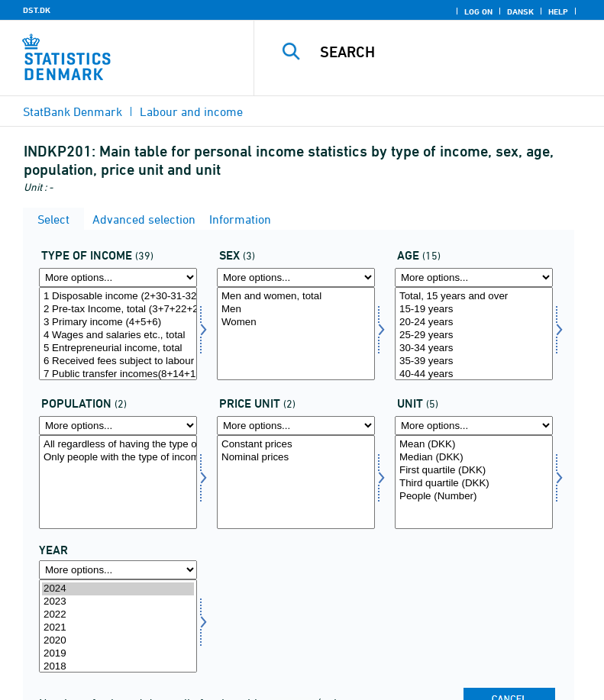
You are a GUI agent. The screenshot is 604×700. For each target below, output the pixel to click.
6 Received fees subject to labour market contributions (118, 361)
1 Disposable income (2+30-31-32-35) (118, 297)
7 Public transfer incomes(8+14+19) (118, 374)
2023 (118, 602)
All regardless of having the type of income (118, 445)
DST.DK (37, 10)
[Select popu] (118, 482)
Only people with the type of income (118, 458)
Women (296, 323)
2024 (118, 589)
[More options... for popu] (118, 426)
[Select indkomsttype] (118, 334)
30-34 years (474, 348)
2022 (118, 615)
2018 (118, 667)
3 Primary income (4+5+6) (118, 323)
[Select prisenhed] (296, 482)
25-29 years (474, 335)
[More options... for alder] (474, 277)
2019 (118, 654)
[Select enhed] (474, 482)
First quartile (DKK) (474, 471)
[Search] (452, 52)
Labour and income (191, 111)
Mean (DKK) (474, 445)
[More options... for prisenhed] (296, 426)
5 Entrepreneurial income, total (118, 348)
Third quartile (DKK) (474, 484)
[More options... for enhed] (474, 426)
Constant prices (296, 445)
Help (558, 11)
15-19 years (474, 310)
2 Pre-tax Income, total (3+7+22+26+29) (118, 310)
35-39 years (474, 361)
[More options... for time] (118, 570)
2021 (118, 628)
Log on (478, 11)
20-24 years (474, 323)
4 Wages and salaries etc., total (118, 335)
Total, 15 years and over (474, 297)
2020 (118, 641)
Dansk (520, 11)
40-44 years (474, 374)
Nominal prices (296, 458)
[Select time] (118, 626)
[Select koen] (296, 334)
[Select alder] (474, 334)
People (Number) (474, 497)
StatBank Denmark (73, 111)
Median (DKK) (474, 458)
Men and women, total (296, 297)
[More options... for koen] (296, 277)
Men (296, 310)
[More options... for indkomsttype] (118, 277)
